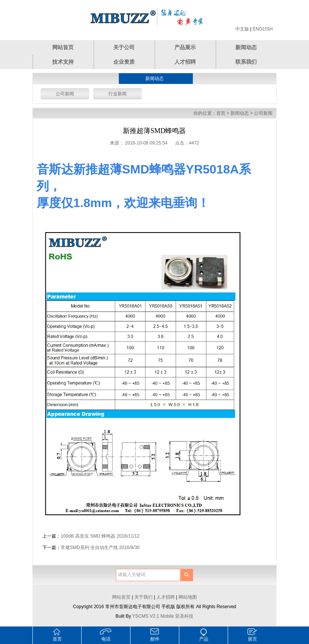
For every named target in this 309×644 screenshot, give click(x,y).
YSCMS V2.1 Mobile (153, 616)
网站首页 (63, 47)
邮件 (155, 639)
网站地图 (188, 597)
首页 (221, 113)
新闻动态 (246, 47)
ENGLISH (263, 29)
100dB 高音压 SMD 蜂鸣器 (88, 536)
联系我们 (246, 62)
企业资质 (124, 62)
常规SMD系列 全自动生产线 (89, 548)
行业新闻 (117, 94)
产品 (204, 639)
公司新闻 (65, 94)
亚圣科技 (184, 616)
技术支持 (63, 62)
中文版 (242, 29)
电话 (106, 639)
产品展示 (185, 47)
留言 (253, 639)
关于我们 (143, 597)
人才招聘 (185, 62)
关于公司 (124, 47)
